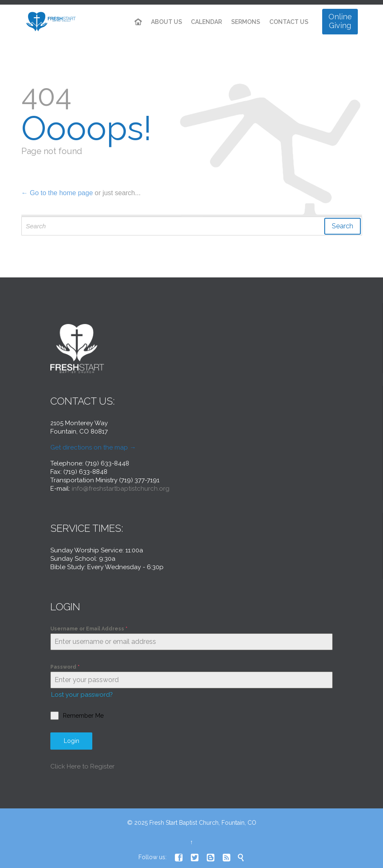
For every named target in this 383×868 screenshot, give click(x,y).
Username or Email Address (89, 629)
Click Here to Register (82, 766)
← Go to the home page (57, 193)
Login (72, 741)
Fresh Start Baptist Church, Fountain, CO (203, 823)
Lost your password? (82, 695)
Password (65, 667)
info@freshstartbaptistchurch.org (121, 489)
